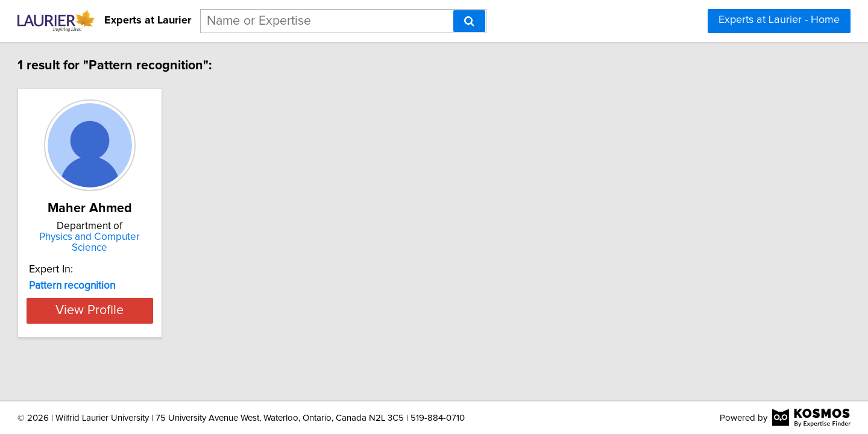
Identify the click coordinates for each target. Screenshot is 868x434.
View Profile (160, 300)
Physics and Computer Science (160, 237)
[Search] (469, 21)
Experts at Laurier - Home (779, 20)
